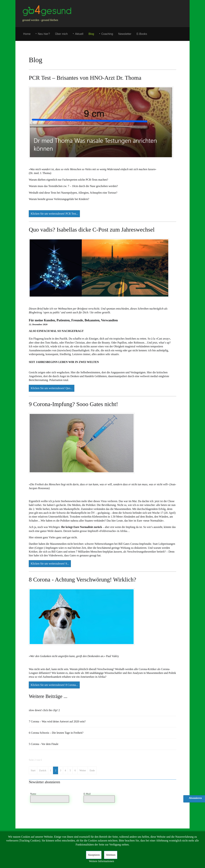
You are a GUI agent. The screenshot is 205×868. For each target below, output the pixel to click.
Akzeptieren (94, 855)
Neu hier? (44, 34)
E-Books (142, 34)
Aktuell (79, 34)
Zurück (43, 770)
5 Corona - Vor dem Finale (44, 744)
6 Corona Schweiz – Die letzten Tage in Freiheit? (56, 733)
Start (33, 770)
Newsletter (125, 34)
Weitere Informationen (101, 861)
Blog (91, 34)
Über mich (61, 34)
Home (27, 34)
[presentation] (151, 800)
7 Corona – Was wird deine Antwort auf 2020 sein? (57, 721)
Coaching (107, 34)
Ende (92, 770)
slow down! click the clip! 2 (44, 710)
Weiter (83, 770)
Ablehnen (111, 855)
